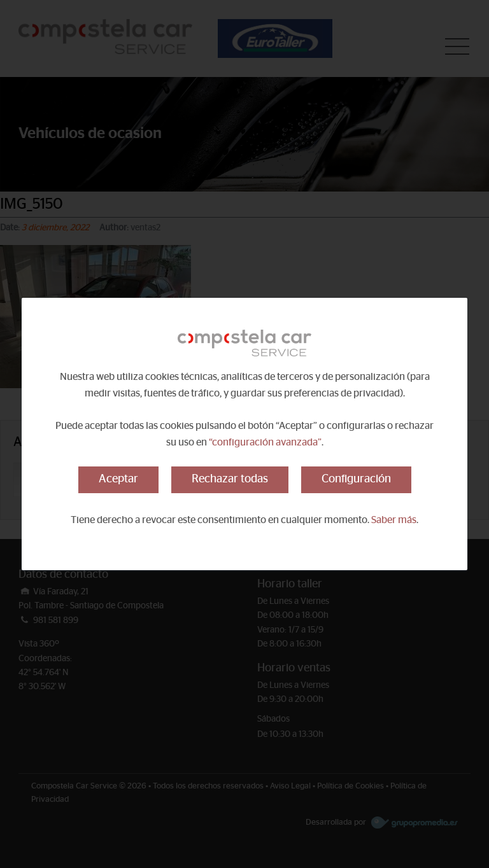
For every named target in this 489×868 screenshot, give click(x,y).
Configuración (356, 479)
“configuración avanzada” (265, 442)
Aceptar (118, 479)
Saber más (394, 520)
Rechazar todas (230, 479)
